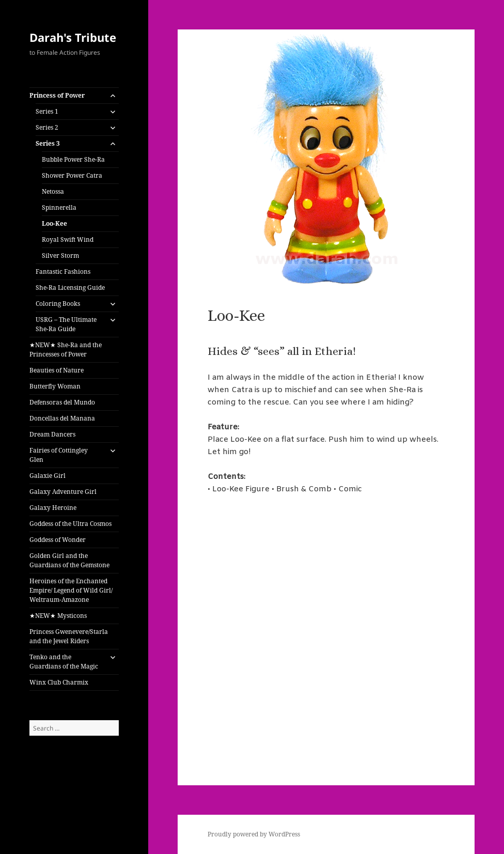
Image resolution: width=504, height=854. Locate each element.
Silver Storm (60, 255)
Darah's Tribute (73, 37)
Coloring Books (58, 304)
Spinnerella (59, 207)
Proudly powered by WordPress (254, 834)
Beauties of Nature (57, 370)
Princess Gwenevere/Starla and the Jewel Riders (69, 636)
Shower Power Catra (72, 175)
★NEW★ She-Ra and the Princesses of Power (66, 350)
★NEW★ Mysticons (58, 616)
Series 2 (47, 127)
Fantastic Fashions (63, 271)
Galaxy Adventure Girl (63, 492)
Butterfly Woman (55, 386)
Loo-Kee (54, 223)
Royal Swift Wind (68, 239)
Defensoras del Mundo (62, 402)
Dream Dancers (52, 434)
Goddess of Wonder (58, 540)
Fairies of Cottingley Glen (59, 455)
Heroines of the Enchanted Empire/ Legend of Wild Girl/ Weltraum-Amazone (71, 590)
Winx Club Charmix (59, 682)
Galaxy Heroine (53, 508)
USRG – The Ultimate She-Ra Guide (66, 324)
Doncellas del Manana (62, 418)
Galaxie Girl (48, 476)
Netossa (53, 191)
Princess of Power (57, 95)
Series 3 (48, 143)
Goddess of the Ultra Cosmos (70, 524)
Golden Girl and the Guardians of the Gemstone (69, 560)
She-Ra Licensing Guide (70, 288)
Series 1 (47, 111)
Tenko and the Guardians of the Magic (64, 662)
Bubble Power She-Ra (73, 159)
